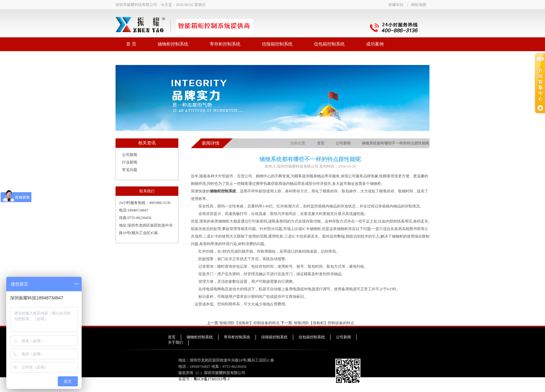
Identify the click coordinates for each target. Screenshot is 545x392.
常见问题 (130, 170)
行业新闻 (130, 162)
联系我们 (135, 58)
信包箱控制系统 (329, 44)
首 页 (131, 44)
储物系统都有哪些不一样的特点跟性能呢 (396, 143)
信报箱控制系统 (277, 44)
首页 (321, 143)
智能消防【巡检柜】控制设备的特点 (250, 323)
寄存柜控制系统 (225, 44)
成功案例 (375, 44)
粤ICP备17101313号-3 (211, 379)
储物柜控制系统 (173, 44)
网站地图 (419, 5)
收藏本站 (396, 5)
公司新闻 (130, 155)
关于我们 (175, 342)
